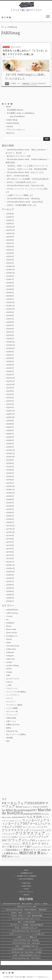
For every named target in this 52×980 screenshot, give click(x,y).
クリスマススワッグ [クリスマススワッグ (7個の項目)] (15, 830)
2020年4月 (10, 437)
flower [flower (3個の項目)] (19, 807)
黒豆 (8, 741)
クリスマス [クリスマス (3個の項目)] (42, 827)
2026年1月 (10, 224)
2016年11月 (11, 568)
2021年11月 (11, 381)
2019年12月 (11, 450)
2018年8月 (10, 499)
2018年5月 (10, 509)
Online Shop (12, 120)
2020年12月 (11, 411)
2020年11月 (11, 414)
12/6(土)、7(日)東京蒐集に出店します (22, 205)
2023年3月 (10, 332)
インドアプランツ (13, 695)
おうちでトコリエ (13, 679)
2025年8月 (10, 240)
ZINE (8, 675)
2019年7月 (10, 467)
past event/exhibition (17, 116)
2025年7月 (10, 243)
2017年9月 (10, 536)
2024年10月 (11, 273)
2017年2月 (10, 559)
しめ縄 (9, 685)
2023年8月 (10, 316)
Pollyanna (10, 652)
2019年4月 (10, 476)
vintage (9, 672)
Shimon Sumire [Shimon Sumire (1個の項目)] (7, 817)
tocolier (9, 662)
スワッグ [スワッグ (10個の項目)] (15, 840)
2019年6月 (10, 470)
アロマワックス (12, 688)
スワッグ (10, 698)
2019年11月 (11, 453)
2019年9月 (10, 460)
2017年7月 (10, 542)
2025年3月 (10, 256)
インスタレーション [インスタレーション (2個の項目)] (14, 821)
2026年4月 (10, 214)
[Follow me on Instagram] (5, 17)
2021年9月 (10, 388)
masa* (9, 642)
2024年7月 (10, 279)
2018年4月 (10, 513)
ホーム (4, 27)
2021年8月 (10, 391)
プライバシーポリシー (16, 130)
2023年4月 (10, 329)
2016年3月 (10, 595)
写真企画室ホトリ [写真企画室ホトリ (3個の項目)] (14, 850)
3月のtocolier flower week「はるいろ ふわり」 (26, 172)
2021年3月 (10, 401)
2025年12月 (11, 227)
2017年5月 (10, 549)
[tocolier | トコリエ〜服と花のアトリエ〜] (26, 5)
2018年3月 (10, 516)
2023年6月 (10, 322)
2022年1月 (10, 375)
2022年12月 (11, 342)
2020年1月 (10, 447)
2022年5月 (10, 362)
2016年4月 (10, 591)
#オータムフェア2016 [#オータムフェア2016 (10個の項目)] (18, 803)
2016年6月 (10, 585)
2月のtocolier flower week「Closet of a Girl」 (26, 186)
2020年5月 (10, 434)
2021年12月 (11, 378)
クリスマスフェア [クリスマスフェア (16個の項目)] (30, 833)
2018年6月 (10, 506)
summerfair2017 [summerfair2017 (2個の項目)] (19, 817)
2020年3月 (10, 440)
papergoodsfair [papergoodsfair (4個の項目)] (32, 814)
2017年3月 (10, 555)
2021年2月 (10, 404)
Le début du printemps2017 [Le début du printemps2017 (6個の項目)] (19, 810)
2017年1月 (10, 562)
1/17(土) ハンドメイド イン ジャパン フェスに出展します (27, 934)
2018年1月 (10, 522)
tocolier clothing (13, 665)
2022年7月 (10, 355)
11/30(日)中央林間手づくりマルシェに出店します (27, 949)
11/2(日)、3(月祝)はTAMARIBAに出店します (27, 955)
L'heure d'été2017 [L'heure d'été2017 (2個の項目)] (41, 807)
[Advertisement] (26, 770)
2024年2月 (10, 296)
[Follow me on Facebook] (3, 17)
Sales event (10, 659)
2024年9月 (10, 276)
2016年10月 (11, 572)
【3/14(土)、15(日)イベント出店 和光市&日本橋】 (27, 169)
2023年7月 (10, 319)
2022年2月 (10, 371)
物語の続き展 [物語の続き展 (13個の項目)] (30, 853)
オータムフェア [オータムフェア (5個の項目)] (39, 824)
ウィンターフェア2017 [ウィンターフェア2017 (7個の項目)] (26, 822)
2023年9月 (10, 312)
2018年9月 (10, 496)
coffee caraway (12, 613)
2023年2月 (10, 335)
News (9, 107)
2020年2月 (10, 444)
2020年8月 (10, 424)
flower (9, 626)
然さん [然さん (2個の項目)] (16, 853)
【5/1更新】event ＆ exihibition (20, 113)
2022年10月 (11, 348)
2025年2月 (10, 260)
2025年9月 (10, 237)
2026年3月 (10, 217)
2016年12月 (11, 565)
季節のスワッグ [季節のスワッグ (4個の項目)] (32, 850)
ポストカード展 (12, 711)
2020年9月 (10, 421)
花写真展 (10, 738)
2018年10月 (11, 493)
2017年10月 (11, 532)
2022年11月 (11, 345)
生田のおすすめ (12, 731)
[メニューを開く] (48, 17)
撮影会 (9, 728)
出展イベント (11, 721)
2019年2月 (10, 480)
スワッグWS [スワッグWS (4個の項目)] (29, 840)
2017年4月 (10, 552)
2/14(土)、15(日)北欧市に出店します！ (22, 182)
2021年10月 (11, 384)
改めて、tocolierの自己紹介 (18, 176)
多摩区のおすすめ (13, 725)
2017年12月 (11, 526)
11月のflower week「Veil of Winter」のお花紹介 (27, 952)
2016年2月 (10, 598)
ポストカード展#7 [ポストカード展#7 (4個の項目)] (22, 847)
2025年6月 (10, 247)
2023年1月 (10, 339)
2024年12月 (11, 266)
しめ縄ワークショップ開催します (20, 195)
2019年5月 (10, 473)
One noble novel (13, 646)
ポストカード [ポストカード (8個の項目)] (32, 843)
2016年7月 (10, 581)
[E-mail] (10, 17)
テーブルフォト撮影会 (14, 705)
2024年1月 (10, 299)
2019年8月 (10, 463)
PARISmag (26, 84)
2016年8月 (10, 578)
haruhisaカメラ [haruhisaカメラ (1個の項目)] (28, 807)
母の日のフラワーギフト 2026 (19, 156)
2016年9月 (10, 575)
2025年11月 (11, 230)
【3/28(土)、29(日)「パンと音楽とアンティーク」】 (27, 166)
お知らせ (10, 682)
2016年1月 (10, 601)
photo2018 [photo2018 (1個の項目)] (45, 814)
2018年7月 (10, 503)
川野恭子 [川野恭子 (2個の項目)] (44, 850)
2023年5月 (10, 325)
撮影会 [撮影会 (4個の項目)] (9, 853)
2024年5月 (10, 286)
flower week (11, 629)
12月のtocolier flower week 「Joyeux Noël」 (26, 202)
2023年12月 (11, 302)
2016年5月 (10, 588)
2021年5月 (10, 394)
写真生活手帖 (11, 718)
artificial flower (12, 610)
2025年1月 (10, 263)
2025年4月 (10, 253)
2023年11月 (11, 306)
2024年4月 (10, 289)
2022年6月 (10, 358)
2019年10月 (11, 457)
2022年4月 (10, 365)
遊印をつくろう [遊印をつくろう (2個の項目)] (14, 856)
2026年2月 (10, 220)
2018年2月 (10, 519)
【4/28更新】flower (15, 110)
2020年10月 (11, 417)
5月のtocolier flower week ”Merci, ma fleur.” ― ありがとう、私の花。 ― (27, 904)
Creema (9, 616)
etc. (7, 84)
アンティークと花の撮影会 (16, 692)
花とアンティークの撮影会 (16, 734)
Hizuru (9, 639)
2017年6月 (10, 545)
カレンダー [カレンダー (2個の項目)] (27, 827)
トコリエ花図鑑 (12, 708)
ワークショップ (12, 715)
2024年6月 (10, 283)
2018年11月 (11, 490)
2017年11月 (11, 529)
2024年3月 (10, 293)
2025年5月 (10, 250)
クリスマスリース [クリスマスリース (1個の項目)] (22, 837)
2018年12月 (11, 486)
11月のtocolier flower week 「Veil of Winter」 (27, 958)
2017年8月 (10, 539)
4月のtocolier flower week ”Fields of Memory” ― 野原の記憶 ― (27, 910)
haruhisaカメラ (12, 636)
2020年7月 (10, 427)
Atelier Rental (13, 123)
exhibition (10, 623)
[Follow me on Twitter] (8, 17)
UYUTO (9, 669)
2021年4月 (10, 398)
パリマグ (34, 84)
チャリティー (11, 702)
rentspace (10, 656)
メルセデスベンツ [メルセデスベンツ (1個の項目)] (38, 847)
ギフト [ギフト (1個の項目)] (34, 827)
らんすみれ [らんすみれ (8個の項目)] (35, 817)
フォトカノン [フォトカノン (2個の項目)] (16, 844)
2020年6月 (10, 430)
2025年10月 (11, 233)
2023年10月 (11, 309)
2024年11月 (11, 270)
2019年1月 (10, 483)
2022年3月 (10, 368)
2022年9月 (10, 352)
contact (10, 126)
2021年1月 (10, 407)
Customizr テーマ (32, 977)
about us (10, 133)
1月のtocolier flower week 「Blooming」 (24, 199)
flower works (12, 633)
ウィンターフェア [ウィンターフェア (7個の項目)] (34, 820)
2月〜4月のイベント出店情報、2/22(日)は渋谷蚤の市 (28, 179)
